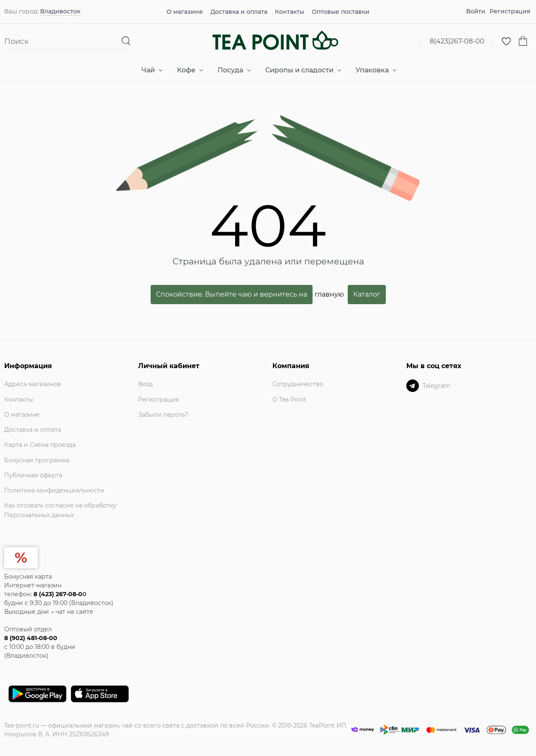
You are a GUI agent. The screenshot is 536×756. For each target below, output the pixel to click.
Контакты (290, 12)
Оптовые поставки (341, 12)
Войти (476, 11)
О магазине (185, 12)
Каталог (367, 294)
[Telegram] (413, 386)
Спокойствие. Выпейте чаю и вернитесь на (232, 294)
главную (329, 294)
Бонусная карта (28, 577)
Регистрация (510, 11)
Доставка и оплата (239, 12)
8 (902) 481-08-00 (31, 638)
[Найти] (126, 41)
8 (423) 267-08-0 (58, 594)
